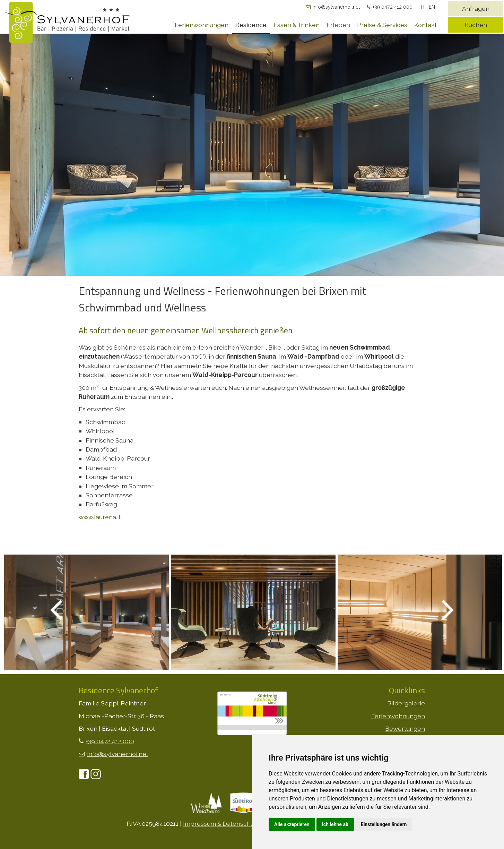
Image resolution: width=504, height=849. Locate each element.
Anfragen (476, 8)
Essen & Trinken (297, 25)
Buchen (476, 25)
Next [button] (440, 609)
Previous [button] (65, 609)
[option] (252, 174)
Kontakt (425, 25)
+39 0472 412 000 (393, 7)
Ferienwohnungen (202, 25)
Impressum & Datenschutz (221, 824)
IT (423, 7)
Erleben (338, 25)
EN (432, 7)
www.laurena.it (100, 517)
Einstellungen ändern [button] (384, 824)
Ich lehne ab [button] (335, 824)
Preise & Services (382, 25)
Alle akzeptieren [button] (292, 824)
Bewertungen (405, 728)
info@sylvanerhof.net (336, 7)
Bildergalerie (406, 703)
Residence (251, 25)
